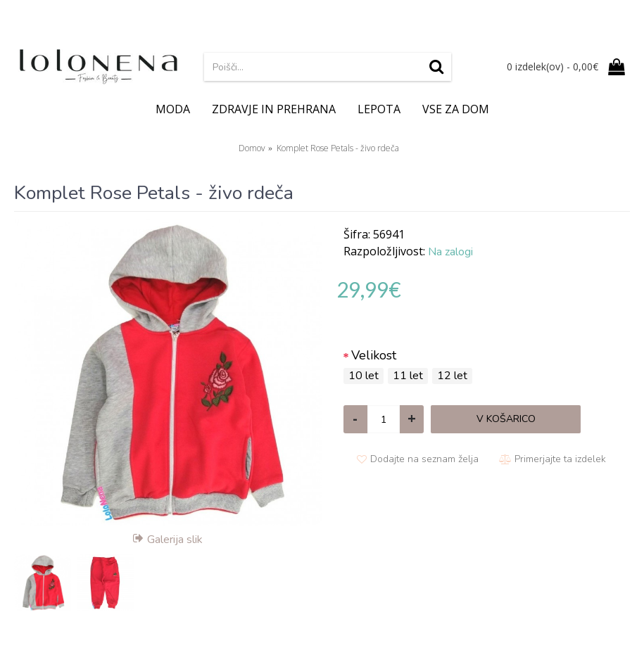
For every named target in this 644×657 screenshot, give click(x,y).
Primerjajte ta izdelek (560, 459)
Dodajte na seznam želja (424, 459)
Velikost (374, 355)
